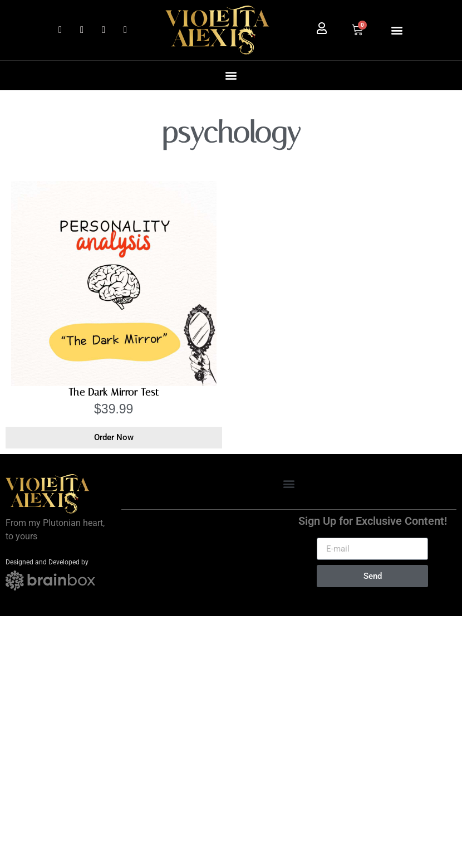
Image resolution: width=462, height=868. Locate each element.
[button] (397, 30)
